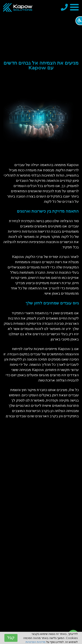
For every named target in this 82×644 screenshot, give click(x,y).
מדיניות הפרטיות (36, 642)
